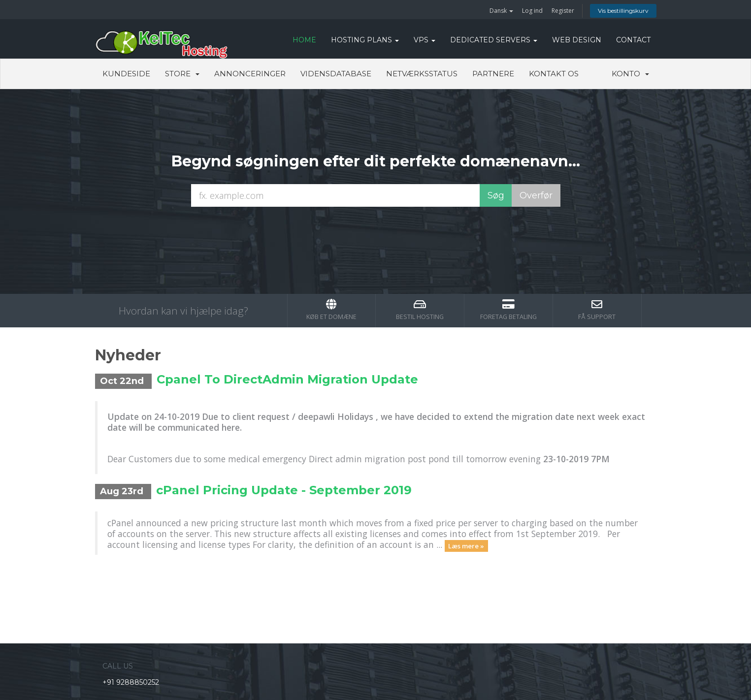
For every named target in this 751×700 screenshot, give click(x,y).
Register (563, 11)
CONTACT (633, 40)
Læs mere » (466, 545)
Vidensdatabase (336, 74)
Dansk (501, 11)
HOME (304, 40)
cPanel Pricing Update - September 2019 (284, 490)
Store (182, 74)
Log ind (532, 11)
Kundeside (126, 74)
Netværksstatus (422, 74)
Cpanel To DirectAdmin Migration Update (287, 379)
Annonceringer (250, 74)
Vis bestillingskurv (623, 11)
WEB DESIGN (577, 40)
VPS (424, 40)
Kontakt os (554, 74)
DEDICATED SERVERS (494, 40)
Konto (630, 74)
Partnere (493, 74)
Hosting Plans (365, 40)
